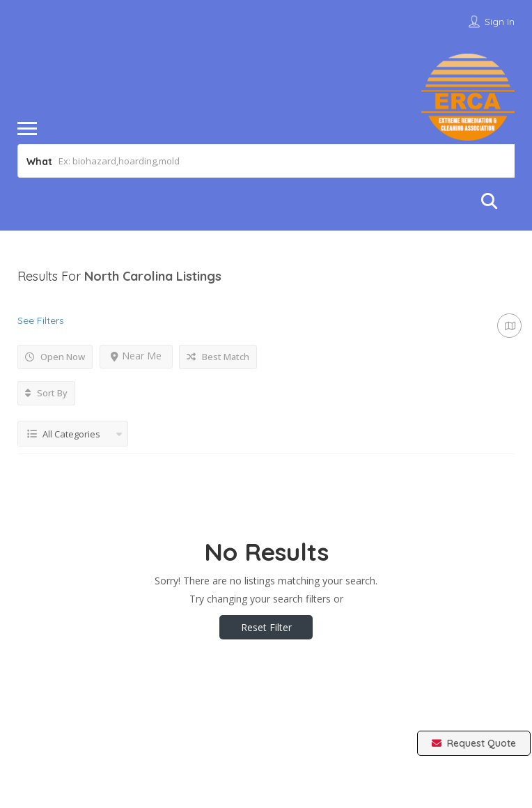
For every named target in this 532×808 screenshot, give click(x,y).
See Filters (41, 320)
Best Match (218, 357)
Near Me (136, 356)
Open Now (55, 357)
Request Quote (474, 743)
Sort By (46, 393)
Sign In (500, 22)
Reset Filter (266, 627)
